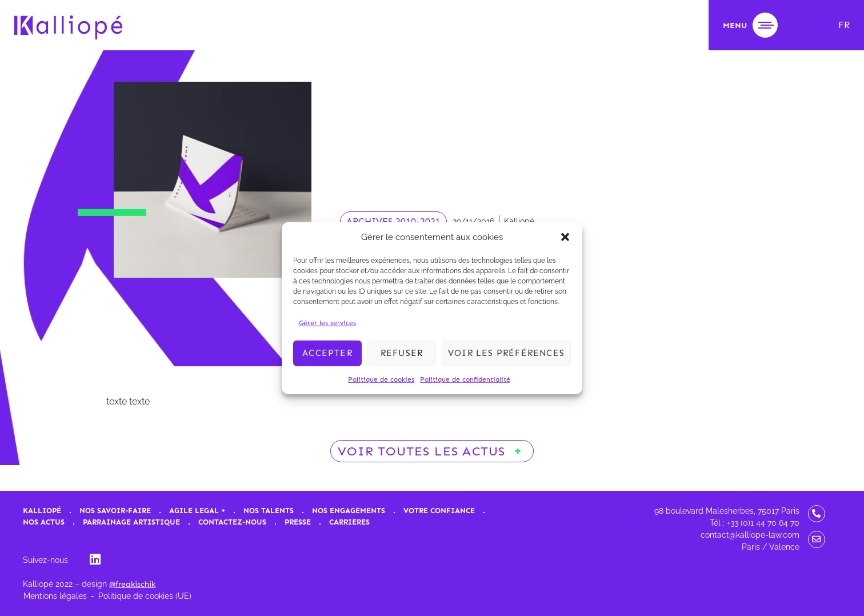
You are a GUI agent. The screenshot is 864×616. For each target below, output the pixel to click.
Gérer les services (327, 322)
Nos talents (269, 511)
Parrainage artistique (131, 522)
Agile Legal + (197, 511)
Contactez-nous (232, 522)
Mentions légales (55, 596)
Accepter (327, 353)
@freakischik (132, 584)
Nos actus (44, 522)
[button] (565, 237)
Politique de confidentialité (465, 379)
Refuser (402, 353)
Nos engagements (349, 511)
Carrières (349, 522)
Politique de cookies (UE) (145, 596)
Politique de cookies (381, 379)
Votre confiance (439, 511)
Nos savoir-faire (115, 511)
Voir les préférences (506, 353)
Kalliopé (42, 511)
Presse (298, 522)
